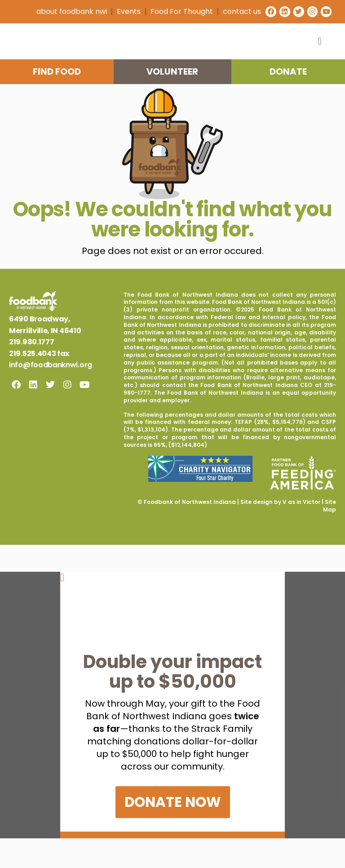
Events (125, 11)
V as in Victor (301, 532)
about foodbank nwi (68, 11)
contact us (238, 11)
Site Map (330, 535)
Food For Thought (178, 11)
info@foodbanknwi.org (51, 394)
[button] (320, 51)
